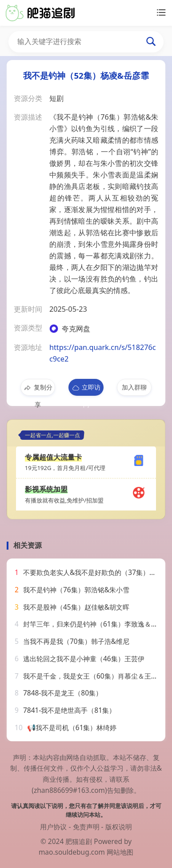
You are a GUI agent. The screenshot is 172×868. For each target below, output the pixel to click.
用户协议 (53, 827)
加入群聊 (134, 387)
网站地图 (120, 852)
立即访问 (86, 389)
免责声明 (86, 827)
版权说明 (119, 827)
